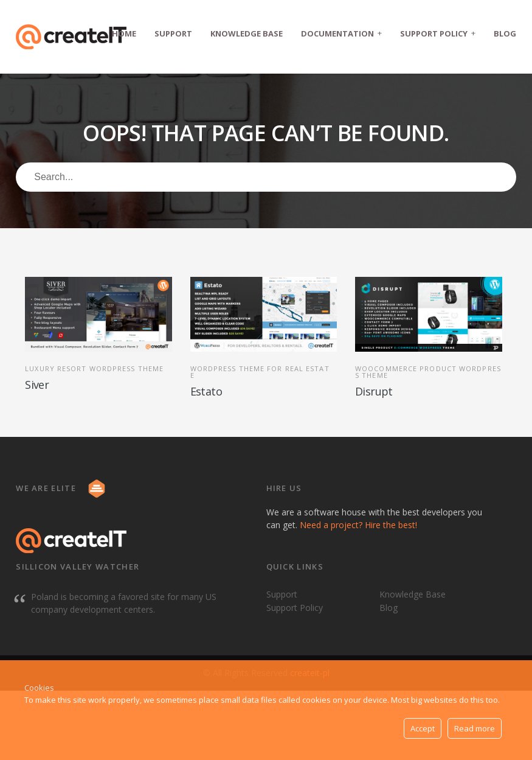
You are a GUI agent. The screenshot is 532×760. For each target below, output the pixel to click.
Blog (505, 33)
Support (173, 33)
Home (124, 33)
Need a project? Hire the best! (358, 525)
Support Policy (438, 33)
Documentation (341, 33)
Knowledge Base (247, 33)
